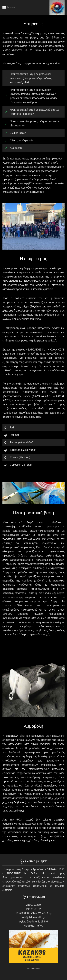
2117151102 (33, 909)
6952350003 (23, 913)
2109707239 (33, 905)
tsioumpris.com (33, 969)
